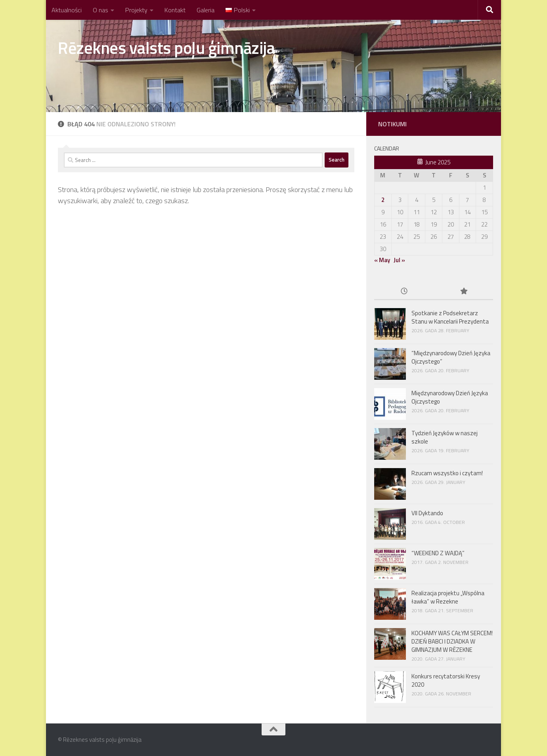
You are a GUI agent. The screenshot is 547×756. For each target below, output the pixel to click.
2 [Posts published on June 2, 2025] (383, 200)
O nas (100, 10)
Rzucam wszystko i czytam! (447, 473)
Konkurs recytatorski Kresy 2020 (446, 680)
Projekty (136, 10)
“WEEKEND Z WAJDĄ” (438, 553)
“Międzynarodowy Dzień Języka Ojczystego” (451, 357)
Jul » (399, 260)
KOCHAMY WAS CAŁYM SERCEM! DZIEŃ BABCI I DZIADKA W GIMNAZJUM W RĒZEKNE (452, 641)
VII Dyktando (427, 513)
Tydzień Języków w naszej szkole (445, 437)
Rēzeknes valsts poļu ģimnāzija (166, 48)
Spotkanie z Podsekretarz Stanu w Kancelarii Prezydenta (450, 317)
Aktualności (67, 10)
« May (382, 260)
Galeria (206, 10)
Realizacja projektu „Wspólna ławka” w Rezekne (448, 597)
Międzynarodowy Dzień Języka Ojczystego (450, 397)
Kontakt (175, 10)
